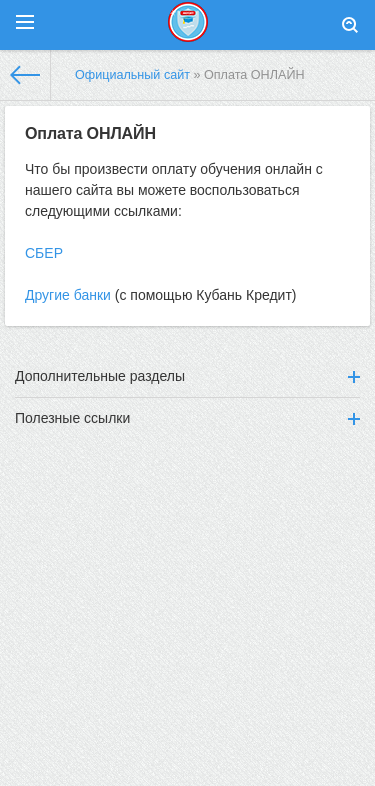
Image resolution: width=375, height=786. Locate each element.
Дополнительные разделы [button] (187, 376)
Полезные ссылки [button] (187, 418)
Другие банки (68, 295)
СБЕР (44, 253)
